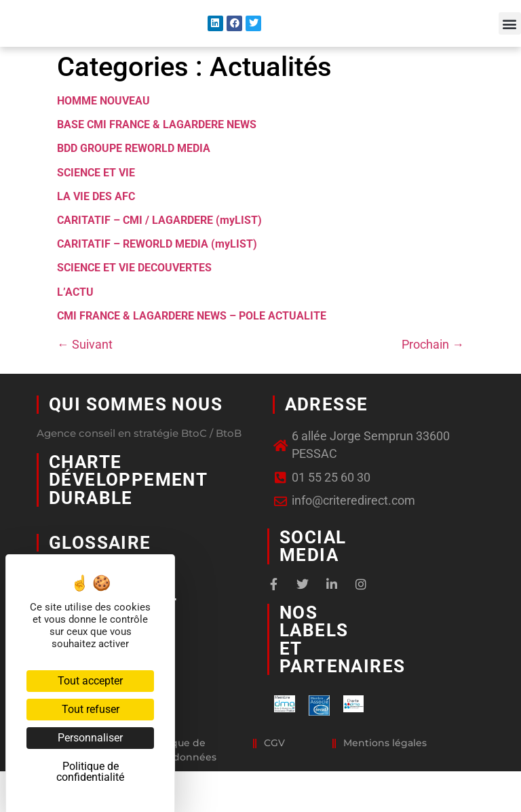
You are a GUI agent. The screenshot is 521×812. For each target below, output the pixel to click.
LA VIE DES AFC (96, 224)
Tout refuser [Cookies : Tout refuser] (91, 709)
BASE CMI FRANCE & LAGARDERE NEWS (157, 152)
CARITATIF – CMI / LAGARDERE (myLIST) (159, 247)
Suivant (85, 372)
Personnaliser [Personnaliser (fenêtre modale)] (90, 738)
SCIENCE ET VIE (96, 199)
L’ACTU (75, 318)
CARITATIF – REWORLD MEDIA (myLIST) (157, 271)
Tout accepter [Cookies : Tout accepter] (90, 681)
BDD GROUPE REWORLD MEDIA (134, 175)
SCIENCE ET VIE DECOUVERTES (134, 295)
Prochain (433, 372)
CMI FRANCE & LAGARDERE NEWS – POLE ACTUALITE (192, 343)
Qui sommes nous (136, 431)
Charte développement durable (128, 507)
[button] (510, 38)
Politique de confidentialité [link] (90, 772)
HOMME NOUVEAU (103, 128)
